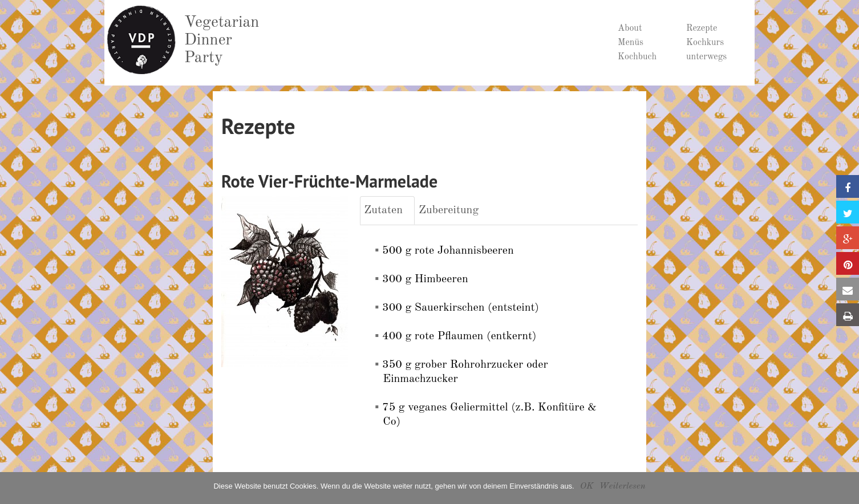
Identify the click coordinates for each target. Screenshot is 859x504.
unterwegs (706, 57)
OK (587, 486)
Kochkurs (705, 43)
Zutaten (383, 210)
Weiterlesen (622, 486)
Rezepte (702, 29)
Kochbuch (637, 57)
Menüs (631, 43)
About (630, 29)
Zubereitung (449, 210)
